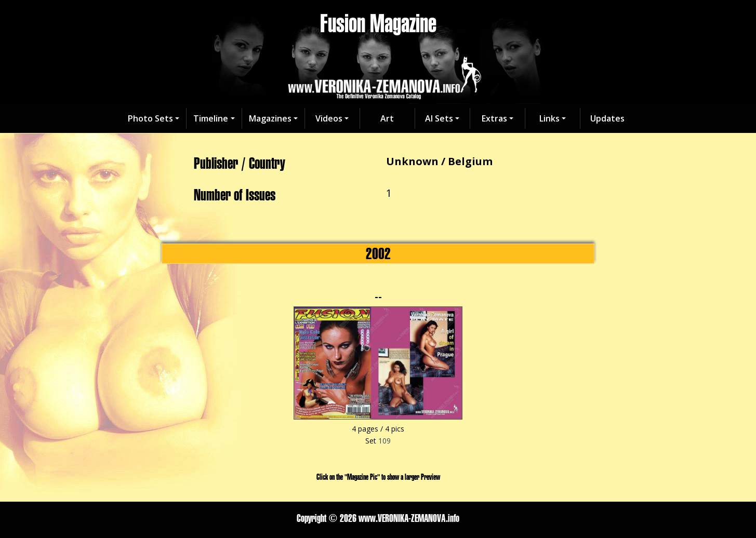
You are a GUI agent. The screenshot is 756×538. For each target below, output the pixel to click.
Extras (494, 118)
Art (387, 118)
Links (549, 118)
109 (384, 441)
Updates (607, 118)
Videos (329, 118)
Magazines (270, 118)
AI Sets (439, 118)
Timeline (211, 118)
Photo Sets (150, 118)
